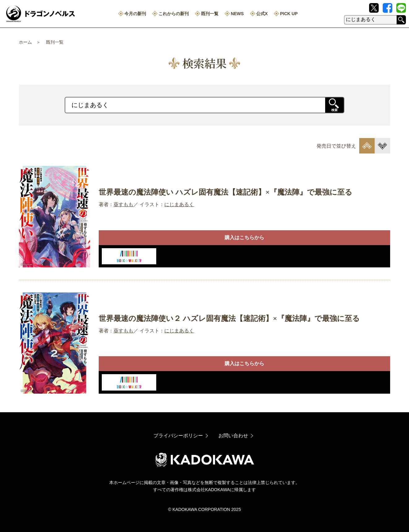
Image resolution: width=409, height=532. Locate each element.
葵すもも (123, 204)
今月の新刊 (135, 14)
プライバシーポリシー (178, 436)
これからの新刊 (174, 14)
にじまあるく (179, 204)
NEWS (237, 14)
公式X (262, 14)
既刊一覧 (210, 14)
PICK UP (289, 14)
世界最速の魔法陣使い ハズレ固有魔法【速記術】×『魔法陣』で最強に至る (226, 192)
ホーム (25, 42)
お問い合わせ (233, 436)
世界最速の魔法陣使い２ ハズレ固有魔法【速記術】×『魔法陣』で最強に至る (229, 318)
